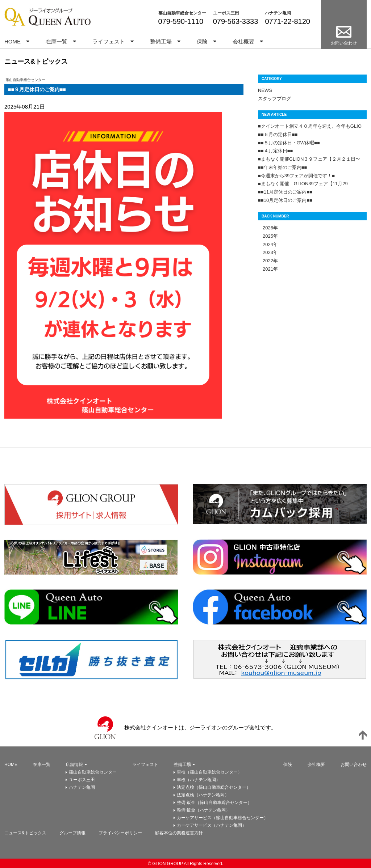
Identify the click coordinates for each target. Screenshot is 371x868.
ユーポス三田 (226, 13)
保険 (202, 41)
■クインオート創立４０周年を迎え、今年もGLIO (310, 126)
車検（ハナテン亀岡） (199, 780)
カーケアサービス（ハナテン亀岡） (212, 825)
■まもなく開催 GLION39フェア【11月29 (303, 184)
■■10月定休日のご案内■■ (285, 200)
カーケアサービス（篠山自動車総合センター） (222, 818)
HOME (12, 41)
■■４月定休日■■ (275, 151)
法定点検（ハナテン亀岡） (203, 795)
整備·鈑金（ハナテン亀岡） (203, 810)
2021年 (268, 269)
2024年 (268, 244)
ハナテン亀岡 (278, 13)
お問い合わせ (354, 765)
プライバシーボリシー (120, 833)
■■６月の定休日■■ (278, 134)
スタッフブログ (274, 99)
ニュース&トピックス (25, 833)
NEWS (265, 90)
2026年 (268, 228)
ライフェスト (109, 41)
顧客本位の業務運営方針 (179, 833)
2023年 (268, 252)
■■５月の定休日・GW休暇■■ (289, 143)
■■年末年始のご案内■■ (282, 167)
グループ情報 (72, 833)
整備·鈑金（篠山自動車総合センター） (214, 803)
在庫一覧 (57, 41)
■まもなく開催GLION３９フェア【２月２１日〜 (309, 159)
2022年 (268, 261)
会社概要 (243, 41)
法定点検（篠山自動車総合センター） (214, 787)
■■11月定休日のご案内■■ (285, 192)
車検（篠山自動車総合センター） (209, 772)
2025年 (268, 236)
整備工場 (161, 41)
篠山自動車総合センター (182, 13)
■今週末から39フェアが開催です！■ (296, 176)
